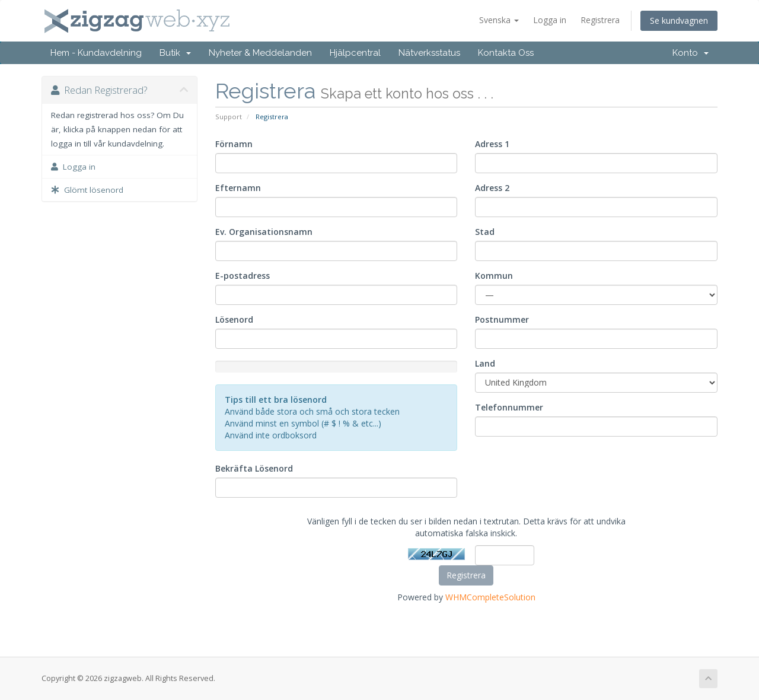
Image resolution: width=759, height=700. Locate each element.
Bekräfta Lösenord (254, 468)
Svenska (499, 20)
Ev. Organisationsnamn (264, 232)
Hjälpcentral (355, 53)
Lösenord (234, 319)
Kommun (494, 276)
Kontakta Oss (506, 53)
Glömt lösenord (87, 190)
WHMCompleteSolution (490, 597)
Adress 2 (492, 188)
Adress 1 (492, 144)
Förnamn (234, 144)
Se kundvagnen (679, 20)
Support (229, 117)
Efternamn (238, 188)
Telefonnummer (509, 407)
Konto (691, 53)
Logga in (550, 20)
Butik (175, 53)
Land (485, 363)
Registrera (600, 20)
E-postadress (243, 276)
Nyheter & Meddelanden (260, 53)
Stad (485, 232)
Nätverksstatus (429, 53)
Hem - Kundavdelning (96, 53)
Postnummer (502, 319)
